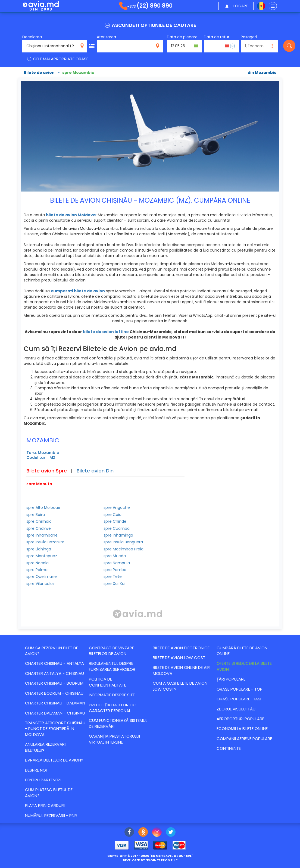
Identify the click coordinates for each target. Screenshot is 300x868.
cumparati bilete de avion (78, 291)
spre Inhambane (42, 535)
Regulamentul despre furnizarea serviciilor (112, 666)
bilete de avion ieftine (106, 332)
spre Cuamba (117, 528)
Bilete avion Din (95, 471)
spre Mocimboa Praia (124, 549)
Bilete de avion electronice (181, 648)
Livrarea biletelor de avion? (54, 760)
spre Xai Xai (114, 584)
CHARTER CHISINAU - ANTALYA (54, 663)
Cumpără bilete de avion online (242, 651)
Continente (229, 748)
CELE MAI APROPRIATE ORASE (57, 59)
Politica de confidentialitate (107, 682)
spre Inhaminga (118, 535)
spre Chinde (115, 521)
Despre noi (36, 770)
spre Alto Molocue (43, 507)
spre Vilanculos (40, 584)
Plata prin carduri (45, 805)
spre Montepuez (42, 556)
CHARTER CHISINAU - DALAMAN (55, 703)
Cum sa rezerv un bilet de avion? (51, 651)
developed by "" (150, 860)
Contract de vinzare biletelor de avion (111, 651)
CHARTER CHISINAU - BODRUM (54, 683)
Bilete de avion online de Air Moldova (181, 670)
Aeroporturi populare (240, 719)
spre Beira (36, 515)
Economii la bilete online (242, 728)
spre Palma (37, 570)
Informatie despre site (112, 695)
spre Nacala (37, 563)
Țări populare (231, 679)
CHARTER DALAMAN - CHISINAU (55, 713)
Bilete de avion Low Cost (179, 658)
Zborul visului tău (236, 709)
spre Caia (112, 515)
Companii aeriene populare (244, 739)
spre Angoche (117, 507)
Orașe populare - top (240, 689)
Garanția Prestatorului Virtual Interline (114, 739)
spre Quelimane (42, 576)
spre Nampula (117, 563)
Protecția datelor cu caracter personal (112, 708)
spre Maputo (39, 484)
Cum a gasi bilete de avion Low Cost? (180, 686)
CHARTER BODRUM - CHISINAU (54, 693)
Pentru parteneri (43, 780)
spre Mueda (115, 556)
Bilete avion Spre (47, 471)
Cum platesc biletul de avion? (49, 792)
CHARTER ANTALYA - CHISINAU (54, 673)
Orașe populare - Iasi (239, 699)
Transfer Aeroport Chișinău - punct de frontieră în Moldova (55, 729)
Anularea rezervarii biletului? (46, 747)
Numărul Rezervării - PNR (51, 815)
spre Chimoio (39, 521)
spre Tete (113, 576)
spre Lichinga (39, 549)
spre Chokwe (39, 528)
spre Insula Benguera (123, 542)
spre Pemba (115, 570)
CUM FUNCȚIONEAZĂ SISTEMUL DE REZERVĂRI (118, 723)
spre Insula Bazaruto (45, 542)
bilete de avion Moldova (71, 215)
